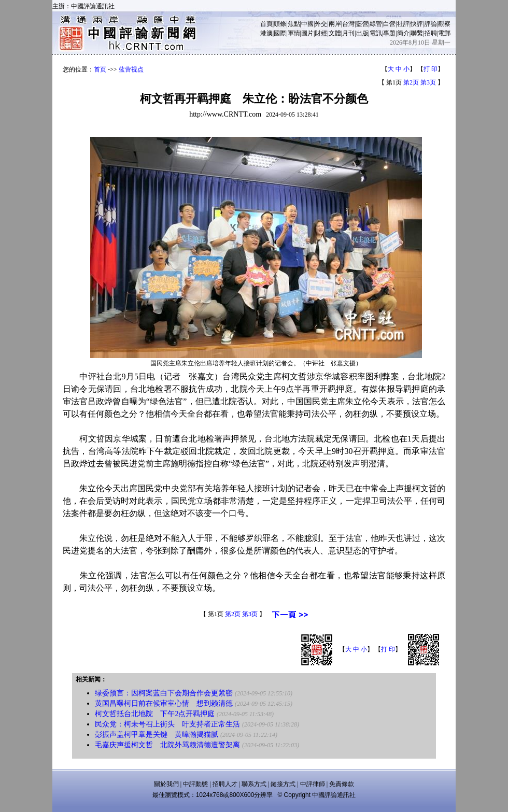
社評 (403, 24)
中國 (307, 24)
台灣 (348, 24)
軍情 (294, 33)
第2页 (411, 82)
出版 (362, 33)
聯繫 (417, 33)
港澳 (266, 33)
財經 (321, 33)
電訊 (376, 33)
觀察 (444, 24)
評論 (431, 24)
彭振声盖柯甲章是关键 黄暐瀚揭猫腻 (157, 735)
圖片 (307, 33)
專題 (389, 33)
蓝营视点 (131, 69)
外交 (321, 24)
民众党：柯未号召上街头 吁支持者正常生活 (167, 724)
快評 (417, 24)
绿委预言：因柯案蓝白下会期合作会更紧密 (164, 693)
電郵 (444, 33)
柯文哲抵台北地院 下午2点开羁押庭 (155, 714)
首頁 (266, 24)
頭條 (280, 24)
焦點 (294, 24)
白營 (389, 24)
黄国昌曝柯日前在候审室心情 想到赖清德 (164, 703)
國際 (280, 33)
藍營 (362, 24)
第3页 (428, 82)
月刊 (348, 33)
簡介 (403, 33)
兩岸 (335, 24)
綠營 (376, 24)
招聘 (431, 33)
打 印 (431, 69)
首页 (100, 69)
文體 (335, 33)
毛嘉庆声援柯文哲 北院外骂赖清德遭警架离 (167, 745)
